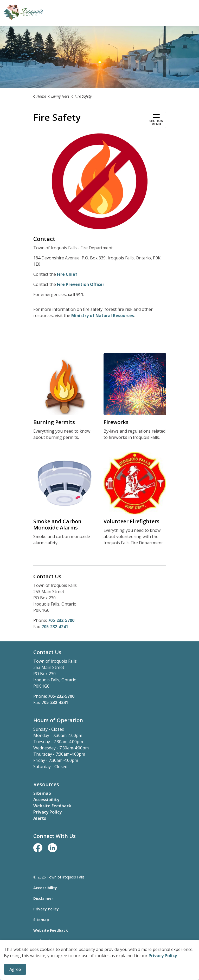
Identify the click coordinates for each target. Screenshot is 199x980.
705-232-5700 (61, 620)
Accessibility (46, 800)
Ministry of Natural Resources (103, 316)
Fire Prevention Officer (81, 284)
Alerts (40, 818)
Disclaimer (43, 898)
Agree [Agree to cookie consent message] (15, 970)
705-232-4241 (55, 627)
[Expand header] (191, 13)
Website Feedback (52, 806)
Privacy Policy (163, 956)
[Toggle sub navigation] (156, 120)
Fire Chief (67, 274)
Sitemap (42, 793)
